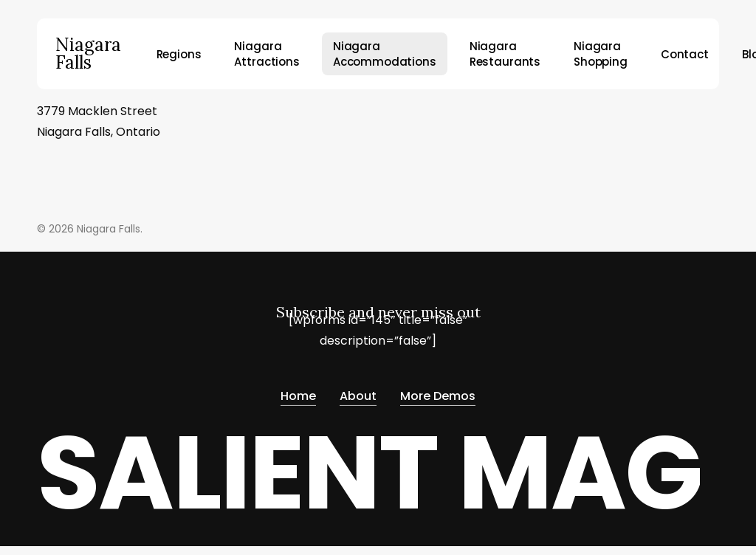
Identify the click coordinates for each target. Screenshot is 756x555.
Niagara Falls (88, 54)
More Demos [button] (438, 393)
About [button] (358, 393)
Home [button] (298, 393)
